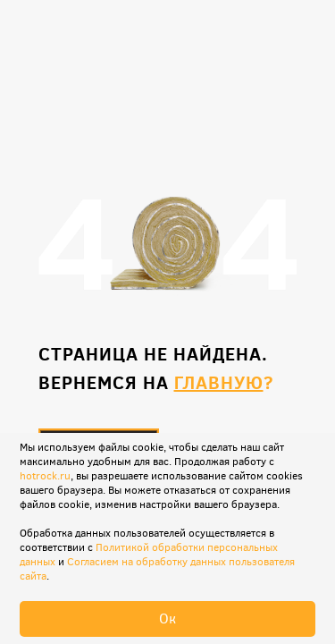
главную (219, 382)
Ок (167, 619)
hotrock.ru (45, 476)
